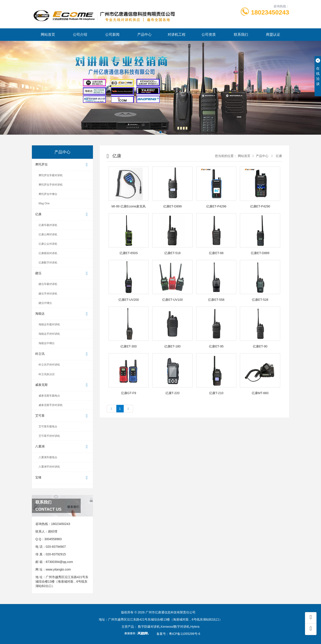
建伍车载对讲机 (48, 284)
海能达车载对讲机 (49, 324)
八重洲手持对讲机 (49, 467)
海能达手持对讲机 (49, 334)
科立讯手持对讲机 (49, 365)
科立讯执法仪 (47, 374)
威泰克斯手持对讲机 (51, 405)
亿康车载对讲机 (48, 225)
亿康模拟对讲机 (48, 253)
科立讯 (62, 354)
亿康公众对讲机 (48, 244)
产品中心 (144, 34)
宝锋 (62, 478)
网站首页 (48, 34)
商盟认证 (273, 34)
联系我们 (241, 34)
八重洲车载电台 (48, 457)
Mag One (44, 203)
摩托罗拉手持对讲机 (51, 185)
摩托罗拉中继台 (48, 194)
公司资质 (209, 34)
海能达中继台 (47, 343)
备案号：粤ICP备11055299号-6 (178, 634)
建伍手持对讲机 (48, 294)
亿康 (62, 214)
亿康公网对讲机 (48, 234)
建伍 (62, 273)
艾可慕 (62, 416)
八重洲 (62, 447)
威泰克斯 (62, 385)
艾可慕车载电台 (48, 427)
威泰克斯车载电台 (49, 396)
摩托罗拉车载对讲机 (51, 175)
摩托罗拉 (62, 165)
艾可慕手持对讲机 (49, 436)
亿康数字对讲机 (48, 263)
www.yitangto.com (58, 569)
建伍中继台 (45, 303)
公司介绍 (80, 34)
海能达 (62, 314)
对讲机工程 (177, 34)
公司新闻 (112, 34)
